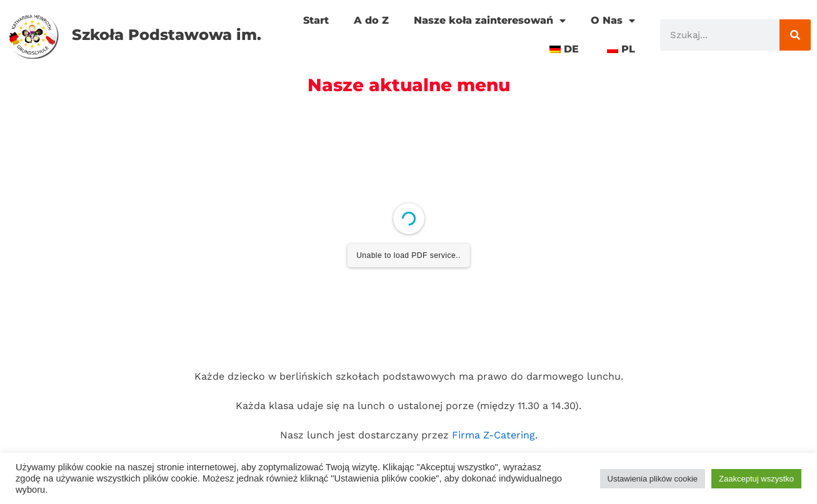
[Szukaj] (795, 35)
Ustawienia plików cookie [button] (653, 479)
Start (316, 20)
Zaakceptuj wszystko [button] (756, 479)
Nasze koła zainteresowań (490, 21)
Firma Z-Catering (494, 435)
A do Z (371, 20)
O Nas (613, 21)
